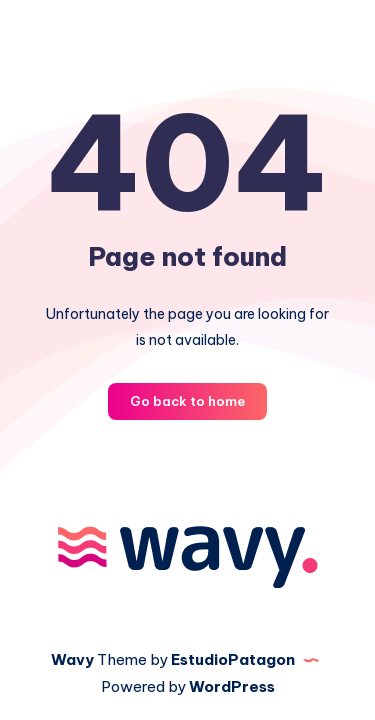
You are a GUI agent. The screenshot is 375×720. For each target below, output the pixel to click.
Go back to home (187, 401)
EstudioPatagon (233, 659)
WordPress (232, 686)
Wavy (72, 659)
